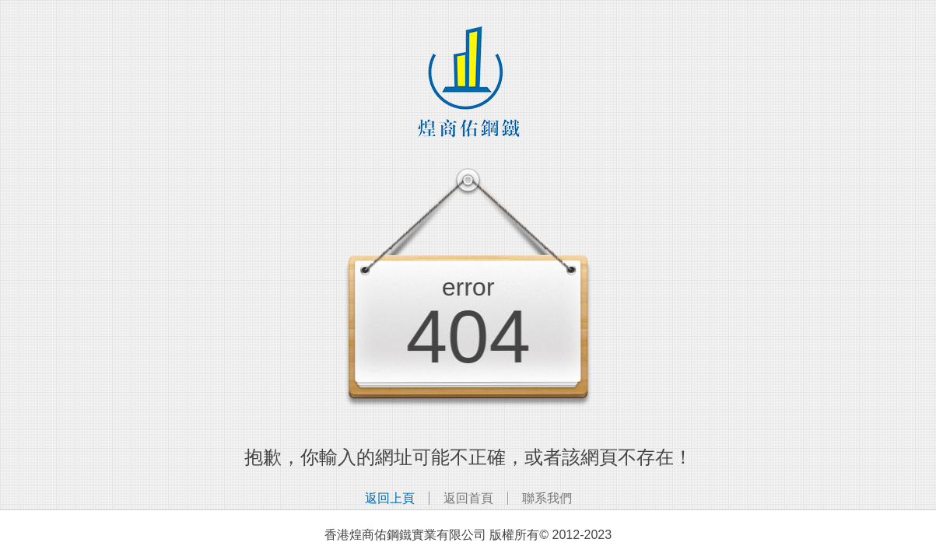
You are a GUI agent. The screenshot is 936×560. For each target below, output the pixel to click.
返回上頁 (390, 498)
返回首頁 (468, 498)
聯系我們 (547, 498)
